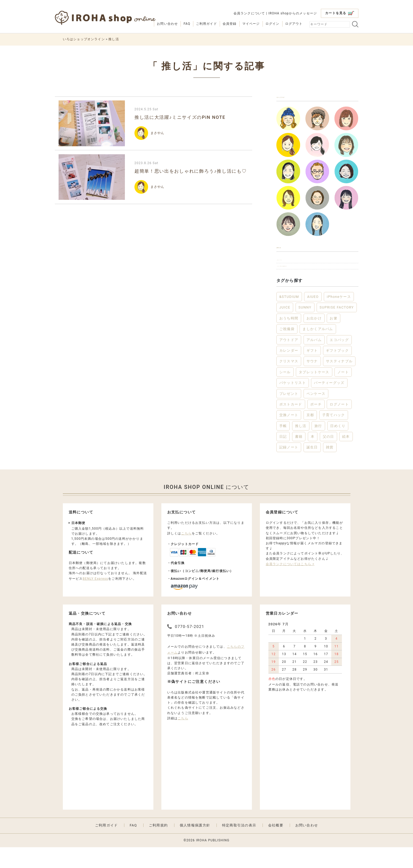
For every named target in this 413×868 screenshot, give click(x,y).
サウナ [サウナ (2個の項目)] (312, 382)
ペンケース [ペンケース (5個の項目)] (316, 414)
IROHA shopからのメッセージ (293, 13)
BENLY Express (95, 599)
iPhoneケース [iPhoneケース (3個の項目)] (339, 317)
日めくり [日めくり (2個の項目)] (338, 446)
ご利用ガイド (207, 24)
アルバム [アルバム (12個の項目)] (314, 360)
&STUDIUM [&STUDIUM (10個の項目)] (289, 317)
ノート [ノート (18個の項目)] (343, 393)
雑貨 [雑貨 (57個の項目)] (330, 468)
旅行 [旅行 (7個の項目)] (318, 446)
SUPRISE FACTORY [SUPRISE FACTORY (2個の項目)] (337, 328)
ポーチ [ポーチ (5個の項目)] (316, 425)
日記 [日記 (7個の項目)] (283, 457)
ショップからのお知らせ (299, 284)
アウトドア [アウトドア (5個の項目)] (289, 360)
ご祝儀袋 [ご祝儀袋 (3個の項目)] (287, 349)
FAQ (187, 24)
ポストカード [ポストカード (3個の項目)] (291, 425)
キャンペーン (290, 273)
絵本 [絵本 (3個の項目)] (346, 457)
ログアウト (294, 24)
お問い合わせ (167, 24)
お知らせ (286, 256)
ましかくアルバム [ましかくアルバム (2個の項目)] (318, 349)
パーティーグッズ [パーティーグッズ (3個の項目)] (329, 403)
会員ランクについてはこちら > (290, 585)
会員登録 (230, 24)
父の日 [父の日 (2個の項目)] (328, 457)
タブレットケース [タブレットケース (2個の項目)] (314, 393)
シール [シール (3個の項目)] (285, 393)
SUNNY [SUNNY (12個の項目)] (305, 328)
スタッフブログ (293, 100)
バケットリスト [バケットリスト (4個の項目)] (293, 403)
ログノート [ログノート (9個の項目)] (339, 425)
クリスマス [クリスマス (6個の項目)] (289, 382)
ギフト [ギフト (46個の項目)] (312, 371)
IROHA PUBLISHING (213, 861)
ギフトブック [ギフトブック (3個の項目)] (337, 371)
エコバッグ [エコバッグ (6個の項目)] (339, 360)
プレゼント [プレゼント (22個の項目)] (289, 414)
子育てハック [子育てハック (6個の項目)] (334, 436)
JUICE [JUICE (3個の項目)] (285, 328)
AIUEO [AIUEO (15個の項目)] (313, 317)
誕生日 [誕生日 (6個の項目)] (312, 468)
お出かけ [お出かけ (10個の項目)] (314, 339)
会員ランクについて (249, 13)
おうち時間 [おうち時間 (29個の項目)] (289, 339)
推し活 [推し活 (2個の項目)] (301, 446)
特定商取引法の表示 (239, 846)
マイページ (251, 24)
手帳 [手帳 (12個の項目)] (283, 446)
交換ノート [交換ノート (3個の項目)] (289, 436)
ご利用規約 (158, 846)
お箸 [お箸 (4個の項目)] (334, 339)
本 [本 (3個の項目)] (313, 457)
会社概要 (276, 846)
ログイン (273, 24)
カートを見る (340, 13)
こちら (186, 554)
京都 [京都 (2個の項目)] (310, 436)
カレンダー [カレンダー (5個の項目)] (289, 371)
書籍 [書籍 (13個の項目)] (299, 457)
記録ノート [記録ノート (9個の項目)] (289, 468)
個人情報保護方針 (195, 846)
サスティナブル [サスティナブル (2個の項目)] (339, 382)
